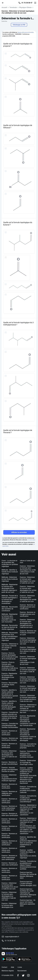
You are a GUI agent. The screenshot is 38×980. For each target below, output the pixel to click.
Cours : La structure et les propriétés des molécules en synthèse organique (10, 563)
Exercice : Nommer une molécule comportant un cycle (28, 633)
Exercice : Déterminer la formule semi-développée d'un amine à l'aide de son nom (28, 589)
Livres (20, 967)
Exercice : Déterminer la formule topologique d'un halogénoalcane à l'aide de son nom (28, 698)
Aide (12, 967)
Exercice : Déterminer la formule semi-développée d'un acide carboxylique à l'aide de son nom (28, 570)
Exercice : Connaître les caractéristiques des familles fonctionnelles (10, 725)
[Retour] (4, 3)
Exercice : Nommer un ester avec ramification (10, 864)
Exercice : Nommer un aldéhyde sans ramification (9, 793)
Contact (4, 967)
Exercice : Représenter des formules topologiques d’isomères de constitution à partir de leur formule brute (28, 721)
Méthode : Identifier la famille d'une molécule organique (10, 572)
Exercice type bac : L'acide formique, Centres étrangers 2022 (28, 884)
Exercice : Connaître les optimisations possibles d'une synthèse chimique (28, 754)
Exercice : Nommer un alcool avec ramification (9, 836)
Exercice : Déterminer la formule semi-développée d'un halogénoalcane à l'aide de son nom (27, 623)
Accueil (4, 7)
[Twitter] (23, 975)
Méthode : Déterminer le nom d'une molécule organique (10, 579)
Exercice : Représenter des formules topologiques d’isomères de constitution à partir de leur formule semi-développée (28, 735)
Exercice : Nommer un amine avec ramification (9, 870)
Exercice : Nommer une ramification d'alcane (10, 739)
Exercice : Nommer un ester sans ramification (10, 814)
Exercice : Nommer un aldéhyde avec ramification (9, 843)
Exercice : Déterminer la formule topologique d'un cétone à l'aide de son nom (28, 650)
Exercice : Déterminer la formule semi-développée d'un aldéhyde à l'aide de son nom (9, 896)
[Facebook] (18, 975)
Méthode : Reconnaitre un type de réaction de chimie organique (10, 627)
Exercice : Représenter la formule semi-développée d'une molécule (9, 676)
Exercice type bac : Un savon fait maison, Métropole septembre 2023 (28, 903)
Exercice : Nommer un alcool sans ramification (9, 786)
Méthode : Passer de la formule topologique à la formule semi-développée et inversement (10, 600)
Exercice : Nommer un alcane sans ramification (9, 733)
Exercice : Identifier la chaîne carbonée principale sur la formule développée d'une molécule (9, 705)
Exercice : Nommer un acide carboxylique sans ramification (9, 808)
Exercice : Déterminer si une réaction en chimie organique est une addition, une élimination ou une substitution (28, 810)
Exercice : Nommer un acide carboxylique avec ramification (9, 858)
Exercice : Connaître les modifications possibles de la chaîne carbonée (28, 790)
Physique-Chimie (25, 7)
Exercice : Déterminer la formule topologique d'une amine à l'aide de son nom (28, 680)
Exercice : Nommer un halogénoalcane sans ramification (28, 607)
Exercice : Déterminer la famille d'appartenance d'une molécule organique (9, 778)
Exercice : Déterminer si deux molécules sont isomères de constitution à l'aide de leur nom (28, 709)
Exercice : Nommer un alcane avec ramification (9, 746)
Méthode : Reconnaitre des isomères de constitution (10, 609)
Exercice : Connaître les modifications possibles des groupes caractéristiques (28, 799)
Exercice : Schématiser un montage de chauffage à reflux (28, 762)
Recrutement (22, 971)
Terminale (13, 7)
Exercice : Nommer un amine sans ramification (9, 821)
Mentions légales (8, 971)
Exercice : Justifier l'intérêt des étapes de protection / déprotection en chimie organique (28, 854)
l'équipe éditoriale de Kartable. (26, 32)
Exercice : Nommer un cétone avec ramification (9, 850)
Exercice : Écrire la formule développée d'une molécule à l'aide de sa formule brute (10, 656)
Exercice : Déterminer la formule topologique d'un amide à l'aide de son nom (28, 689)
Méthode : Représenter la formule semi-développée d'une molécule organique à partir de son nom (10, 588)
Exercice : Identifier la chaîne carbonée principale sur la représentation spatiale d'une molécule (10, 694)
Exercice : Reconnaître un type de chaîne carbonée (9, 685)
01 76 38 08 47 (27, 3)
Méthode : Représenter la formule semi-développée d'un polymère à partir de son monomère (10, 618)
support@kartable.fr (12, 937)
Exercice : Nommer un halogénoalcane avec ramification (28, 614)
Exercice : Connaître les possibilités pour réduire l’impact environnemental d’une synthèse (28, 865)
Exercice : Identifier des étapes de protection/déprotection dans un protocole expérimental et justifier (28, 842)
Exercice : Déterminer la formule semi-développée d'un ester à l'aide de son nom (28, 580)
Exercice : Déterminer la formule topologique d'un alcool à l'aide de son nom (28, 641)
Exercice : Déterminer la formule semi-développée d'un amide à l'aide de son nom (28, 599)
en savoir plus (31, 540)
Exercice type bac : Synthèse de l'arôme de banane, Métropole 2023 (28, 875)
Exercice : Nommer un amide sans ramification (9, 828)
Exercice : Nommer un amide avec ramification (9, 878)
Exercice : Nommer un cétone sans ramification (9, 801)
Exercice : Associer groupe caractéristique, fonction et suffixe (10, 769)
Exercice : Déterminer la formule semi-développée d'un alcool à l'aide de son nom (10, 886)
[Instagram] (28, 975)
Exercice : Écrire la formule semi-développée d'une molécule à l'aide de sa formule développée (10, 666)
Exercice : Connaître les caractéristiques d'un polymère (28, 746)
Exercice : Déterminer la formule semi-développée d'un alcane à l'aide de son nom (9, 755)
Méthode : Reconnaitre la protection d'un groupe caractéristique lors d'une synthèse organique (10, 636)
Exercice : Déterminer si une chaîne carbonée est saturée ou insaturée (10, 647)
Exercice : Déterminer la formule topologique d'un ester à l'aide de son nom (28, 671)
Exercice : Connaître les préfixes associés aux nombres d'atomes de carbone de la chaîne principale (10, 716)
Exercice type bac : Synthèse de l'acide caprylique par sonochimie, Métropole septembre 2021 (28, 893)
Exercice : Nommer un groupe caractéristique (10, 763)
